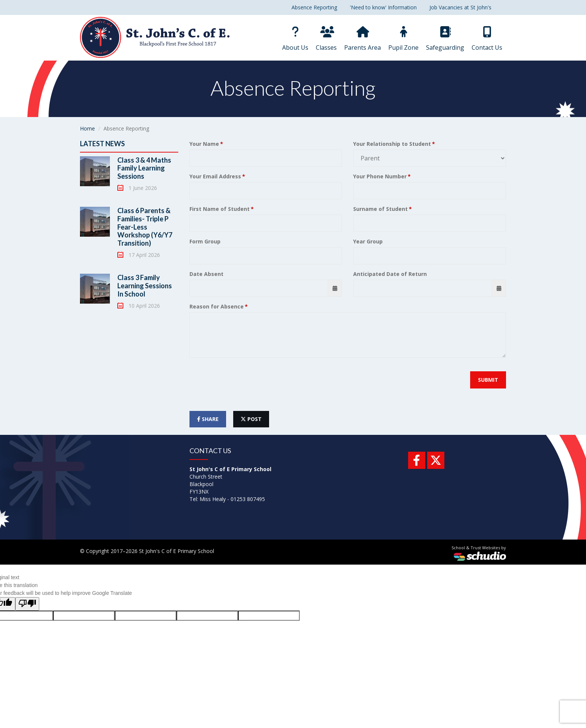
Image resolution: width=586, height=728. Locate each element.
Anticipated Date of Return (390, 274)
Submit (488, 380)
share (208, 419)
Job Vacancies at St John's (460, 7)
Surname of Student (380, 209)
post (251, 419)
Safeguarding (445, 39)
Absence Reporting (314, 7)
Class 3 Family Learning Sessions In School (145, 285)
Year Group (368, 241)
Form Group (205, 241)
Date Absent (206, 274)
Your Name (204, 144)
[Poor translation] (27, 604)
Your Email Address (215, 176)
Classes (326, 39)
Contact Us (487, 39)
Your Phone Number (380, 176)
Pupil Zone (403, 39)
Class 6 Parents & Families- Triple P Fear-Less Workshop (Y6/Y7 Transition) (145, 227)
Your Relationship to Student (392, 144)
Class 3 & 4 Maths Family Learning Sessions (144, 168)
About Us (295, 39)
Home (87, 128)
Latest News (102, 144)
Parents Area (363, 39)
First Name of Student (220, 209)
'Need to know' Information (383, 7)
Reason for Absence (217, 306)
